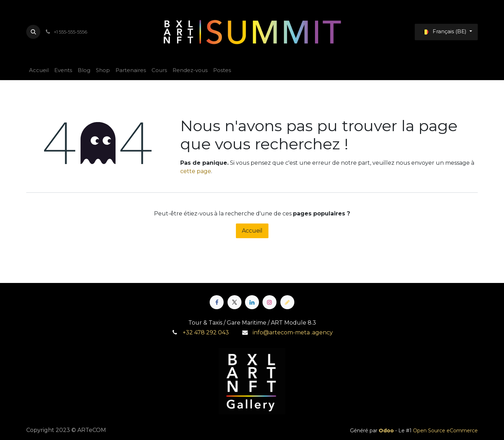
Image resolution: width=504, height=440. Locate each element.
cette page (196, 171)
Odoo (387, 431)
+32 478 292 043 (206, 332)
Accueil (252, 231)
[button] (33, 32)
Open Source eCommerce (445, 431)
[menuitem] (39, 70)
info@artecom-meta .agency (293, 332)
